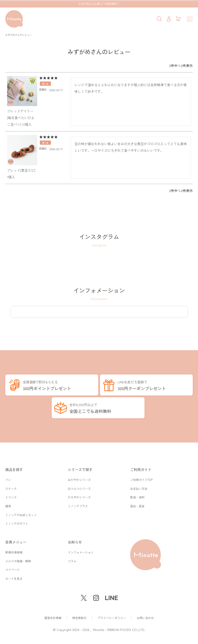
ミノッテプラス (78, 503)
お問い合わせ (145, 618)
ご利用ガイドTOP (141, 475)
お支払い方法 (139, 484)
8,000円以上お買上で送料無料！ (99, 4)
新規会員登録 (14, 550)
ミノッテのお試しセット (21, 512)
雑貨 (8, 503)
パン (8, 475)
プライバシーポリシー (112, 618)
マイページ (12, 569)
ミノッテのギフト (17, 521)
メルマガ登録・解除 (18, 560)
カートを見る (14, 578)
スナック (11, 484)
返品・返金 (137, 503)
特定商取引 (79, 618)
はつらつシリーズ (79, 484)
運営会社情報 (53, 618)
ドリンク (11, 493)
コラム (72, 560)
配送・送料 (137, 493)
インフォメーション (81, 550)
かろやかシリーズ (79, 493)
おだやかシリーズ (79, 475)
